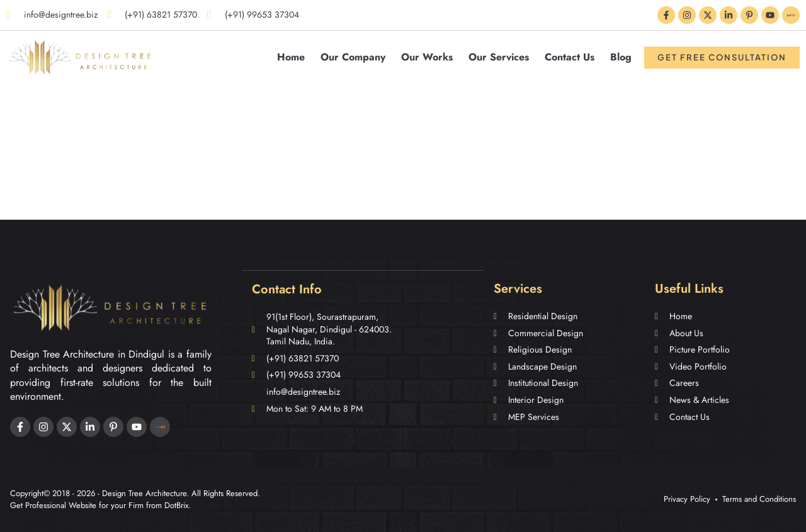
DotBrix (176, 505)
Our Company (353, 57)
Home (291, 57)
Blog (621, 57)
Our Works (427, 57)
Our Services (499, 57)
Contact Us (570, 57)
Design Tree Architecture (144, 493)
